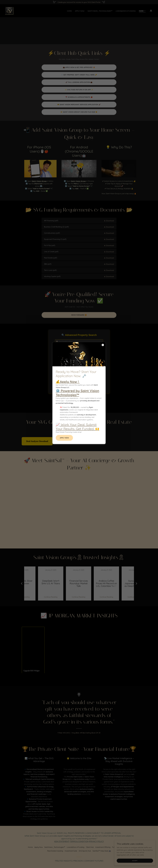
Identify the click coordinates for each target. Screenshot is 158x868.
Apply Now (64, 438)
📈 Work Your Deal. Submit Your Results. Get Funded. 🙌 (78, 427)
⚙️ (77, 393)
